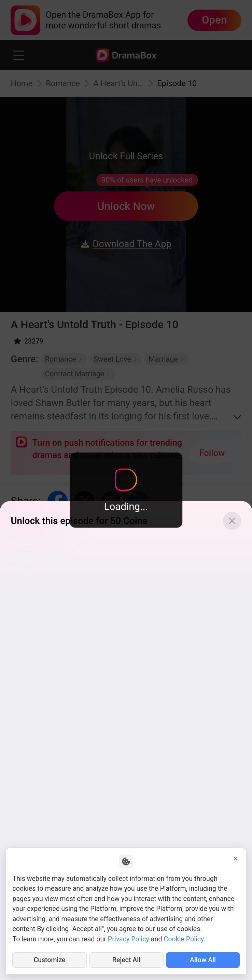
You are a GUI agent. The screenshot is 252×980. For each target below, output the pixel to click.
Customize (50, 960)
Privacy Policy (129, 939)
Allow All (203, 960)
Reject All (126, 960)
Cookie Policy (184, 939)
